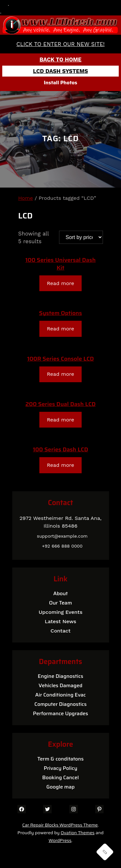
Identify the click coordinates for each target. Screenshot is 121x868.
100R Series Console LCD (60, 359)
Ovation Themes (78, 833)
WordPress (60, 840)
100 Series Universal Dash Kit (61, 264)
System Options (60, 313)
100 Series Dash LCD (60, 449)
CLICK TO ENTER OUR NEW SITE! (60, 44)
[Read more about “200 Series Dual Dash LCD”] (60, 420)
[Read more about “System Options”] (60, 329)
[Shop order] (81, 237)
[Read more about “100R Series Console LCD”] (60, 374)
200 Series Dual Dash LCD (60, 404)
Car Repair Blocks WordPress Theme (60, 825)
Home (25, 198)
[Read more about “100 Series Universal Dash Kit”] (60, 283)
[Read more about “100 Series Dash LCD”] (60, 465)
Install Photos (61, 83)
